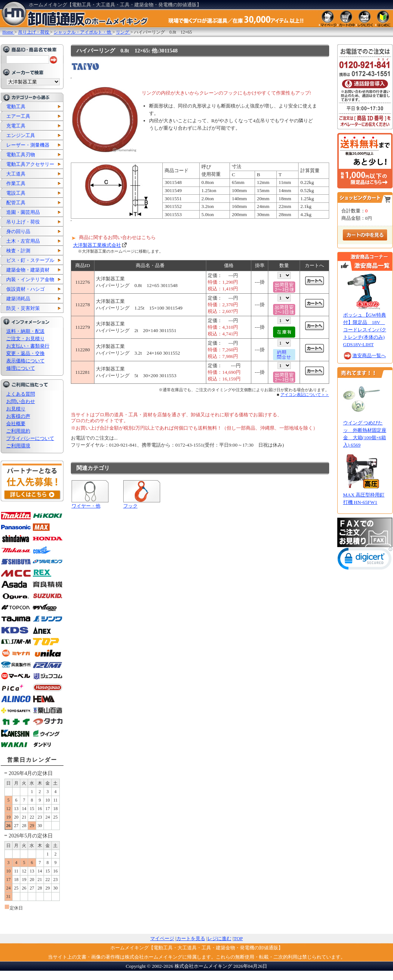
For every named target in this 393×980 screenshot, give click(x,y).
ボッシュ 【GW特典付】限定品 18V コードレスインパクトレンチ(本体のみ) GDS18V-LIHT (365, 330)
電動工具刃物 (21, 155)
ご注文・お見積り (25, 339)
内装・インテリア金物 (30, 279)
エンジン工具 (21, 135)
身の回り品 (18, 231)
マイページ (162, 938)
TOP (238, 938)
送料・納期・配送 (25, 331)
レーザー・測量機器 (28, 145)
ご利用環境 (18, 446)
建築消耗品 (18, 299)
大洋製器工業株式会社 (97, 245)
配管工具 (16, 203)
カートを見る (191, 938)
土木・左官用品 (23, 241)
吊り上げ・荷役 (23, 222)
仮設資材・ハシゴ (25, 289)
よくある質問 (21, 394)
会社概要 (16, 424)
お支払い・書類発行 (28, 346)
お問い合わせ (21, 401)
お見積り (16, 409)
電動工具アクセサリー (30, 164)
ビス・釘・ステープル (30, 260)
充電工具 (16, 126)
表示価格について (25, 361)
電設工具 (16, 193)
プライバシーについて (30, 438)
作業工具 (16, 183)
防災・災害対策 (23, 308)
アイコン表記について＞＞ (305, 395)
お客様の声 (18, 416)
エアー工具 (18, 116)
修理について (21, 368)
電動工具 (16, 107)
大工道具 (16, 174)
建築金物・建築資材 (28, 270)
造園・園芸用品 (23, 212)
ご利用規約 (18, 431)
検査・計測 (18, 251)
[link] (365, 560)
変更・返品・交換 (25, 353)
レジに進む (219, 938)
